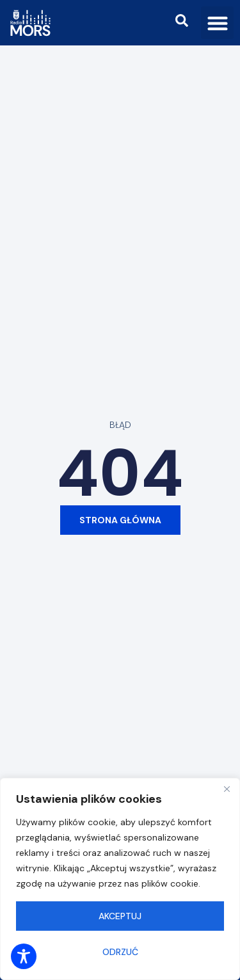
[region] (120, 879)
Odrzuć (120, 952)
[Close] (227, 789)
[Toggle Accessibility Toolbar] (24, 956)
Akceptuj (120, 916)
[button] (217, 23)
